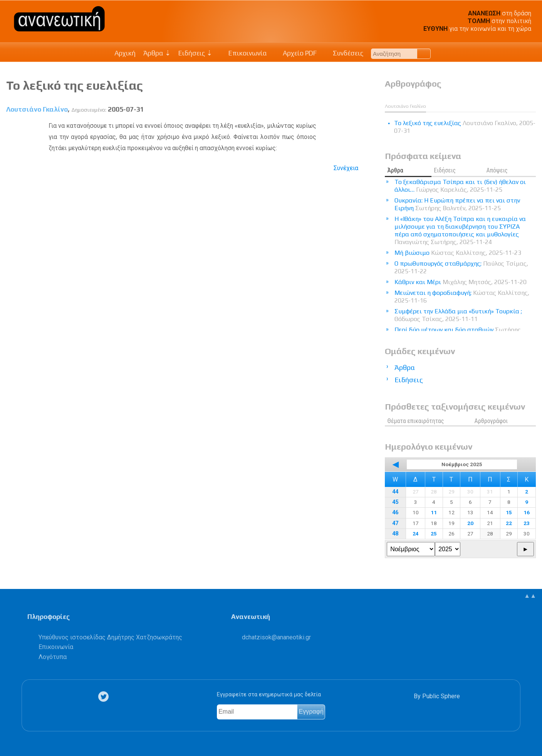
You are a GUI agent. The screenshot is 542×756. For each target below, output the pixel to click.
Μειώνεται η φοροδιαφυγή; (462, 297)
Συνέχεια (346, 168)
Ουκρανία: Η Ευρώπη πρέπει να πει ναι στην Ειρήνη (457, 204)
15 (509, 512)
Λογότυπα (53, 657)
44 (395, 492)
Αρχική (125, 53)
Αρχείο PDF (296, 53)
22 (509, 523)
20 (470, 523)
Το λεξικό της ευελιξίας (75, 85)
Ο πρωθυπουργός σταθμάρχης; (461, 267)
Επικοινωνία (243, 53)
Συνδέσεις (344, 53)
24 (416, 534)
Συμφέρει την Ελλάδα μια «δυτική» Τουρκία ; (458, 315)
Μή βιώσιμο (458, 253)
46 (395, 513)
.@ (276, 637)
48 (395, 534)
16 (527, 512)
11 (434, 512)
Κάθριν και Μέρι (461, 282)
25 (434, 534)
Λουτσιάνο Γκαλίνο (37, 109)
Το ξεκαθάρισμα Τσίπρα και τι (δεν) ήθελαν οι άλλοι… (460, 186)
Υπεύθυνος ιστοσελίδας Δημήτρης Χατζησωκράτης (110, 637)
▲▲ (530, 596)
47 (395, 523)
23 (527, 523)
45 (395, 502)
